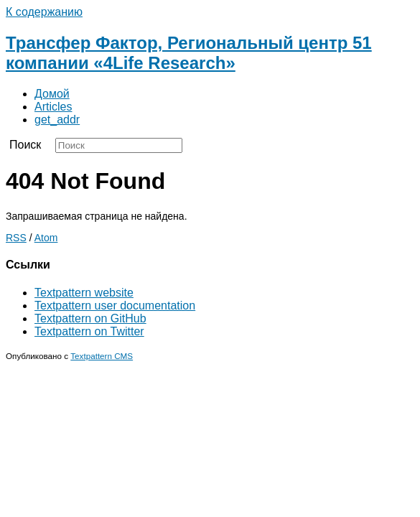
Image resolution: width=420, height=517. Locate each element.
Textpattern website (84, 293)
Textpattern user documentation (115, 306)
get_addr (57, 120)
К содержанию (44, 12)
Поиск (25, 145)
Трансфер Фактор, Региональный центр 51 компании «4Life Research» (189, 53)
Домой (52, 94)
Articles (53, 107)
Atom (46, 238)
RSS (16, 238)
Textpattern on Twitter (89, 331)
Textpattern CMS (102, 356)
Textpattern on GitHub (90, 318)
